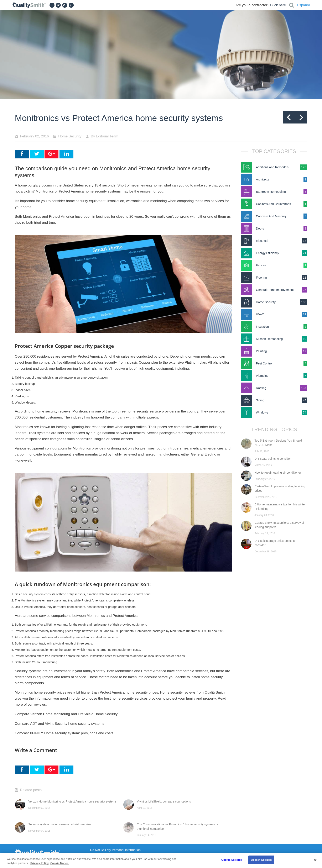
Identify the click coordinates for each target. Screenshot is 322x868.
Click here (278, 5)
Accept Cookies (261, 860)
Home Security (70, 136)
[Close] (315, 860)
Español (303, 5)
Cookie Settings (232, 860)
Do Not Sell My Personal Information (116, 850)
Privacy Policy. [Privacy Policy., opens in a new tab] (40, 863)
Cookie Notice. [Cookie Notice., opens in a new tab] (60, 863)
